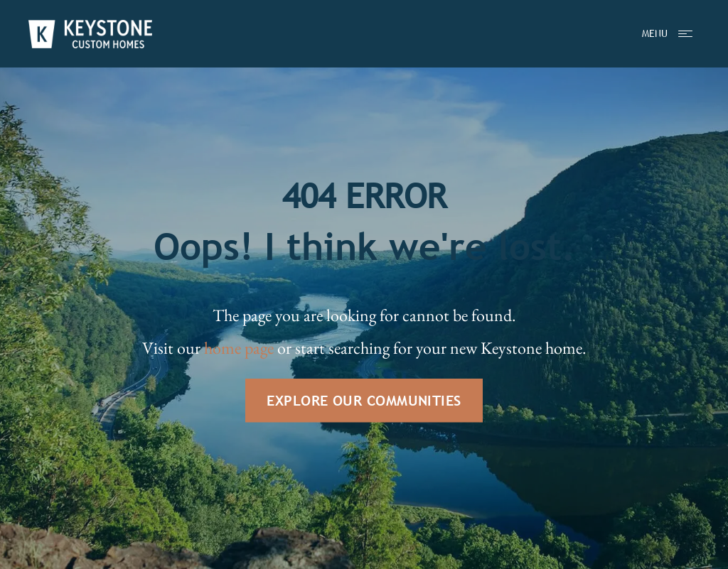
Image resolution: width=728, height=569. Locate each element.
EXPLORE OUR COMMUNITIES (364, 400)
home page (239, 348)
